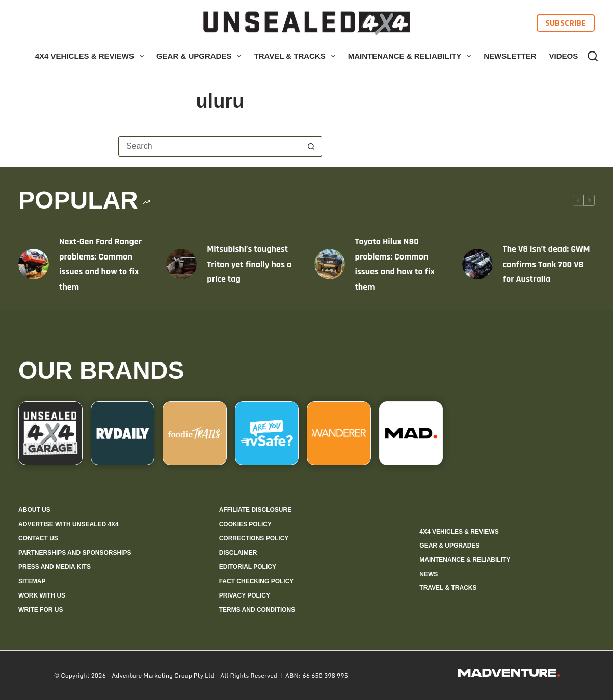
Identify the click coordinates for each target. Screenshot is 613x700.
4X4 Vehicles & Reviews (91, 56)
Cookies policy (245, 524)
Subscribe (566, 23)
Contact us (38, 538)
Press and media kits (55, 567)
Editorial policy (248, 567)
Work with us (42, 595)
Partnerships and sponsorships (75, 553)
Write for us (41, 610)
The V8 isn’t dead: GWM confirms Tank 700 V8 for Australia (547, 264)
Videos (564, 56)
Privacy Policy (245, 595)
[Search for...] (210, 146)
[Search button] (311, 146)
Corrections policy (254, 538)
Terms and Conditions (257, 610)
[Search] (593, 56)
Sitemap (32, 581)
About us (34, 510)
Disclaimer (238, 553)
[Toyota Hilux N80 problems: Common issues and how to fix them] (330, 264)
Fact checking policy (257, 581)
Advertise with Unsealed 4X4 (69, 524)
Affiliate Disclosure (255, 510)
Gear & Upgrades (201, 56)
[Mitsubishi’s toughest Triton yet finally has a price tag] (181, 264)
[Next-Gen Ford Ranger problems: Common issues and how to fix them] (34, 264)
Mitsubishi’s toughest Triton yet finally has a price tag (249, 264)
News (429, 574)
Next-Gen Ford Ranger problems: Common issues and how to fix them (100, 264)
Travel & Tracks (296, 56)
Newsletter (510, 56)
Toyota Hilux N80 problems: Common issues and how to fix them (395, 264)
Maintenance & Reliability (412, 56)
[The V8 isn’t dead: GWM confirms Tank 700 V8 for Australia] (477, 264)
